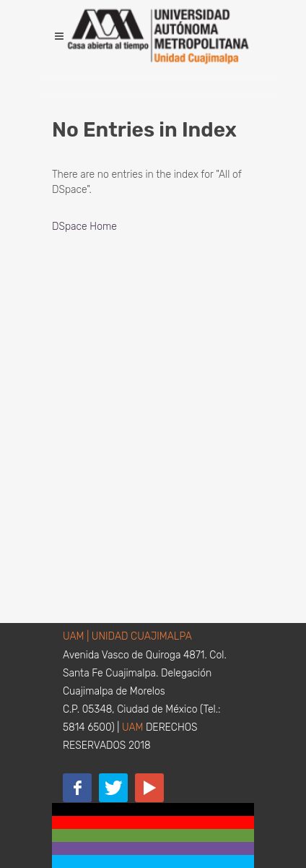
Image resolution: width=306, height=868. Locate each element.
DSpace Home (84, 227)
